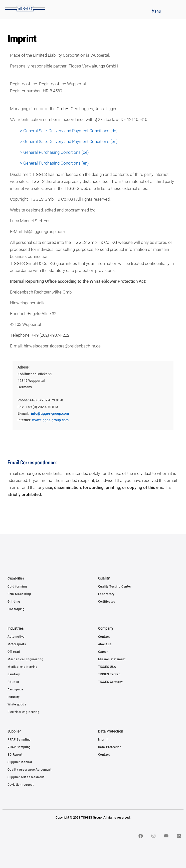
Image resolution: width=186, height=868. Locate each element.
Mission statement (112, 659)
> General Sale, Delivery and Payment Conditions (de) (69, 131)
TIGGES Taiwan (109, 674)
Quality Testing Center (115, 586)
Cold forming (17, 586)
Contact (104, 636)
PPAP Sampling (19, 739)
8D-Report (15, 754)
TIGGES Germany (111, 682)
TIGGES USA (107, 667)
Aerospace (15, 689)
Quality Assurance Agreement (29, 769)
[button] (156, 10)
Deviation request (21, 784)
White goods (17, 704)
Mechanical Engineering (25, 659)
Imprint (103, 739)
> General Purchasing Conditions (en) (54, 163)
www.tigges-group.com (50, 420)
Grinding (14, 601)
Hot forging (16, 609)
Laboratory (106, 594)
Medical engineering (23, 667)
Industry (14, 697)
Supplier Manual (20, 762)
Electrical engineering (24, 712)
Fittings (13, 682)
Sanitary (14, 674)
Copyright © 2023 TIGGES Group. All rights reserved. (93, 817)
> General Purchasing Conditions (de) (54, 152)
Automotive (16, 636)
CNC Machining (19, 594)
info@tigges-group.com (50, 413)
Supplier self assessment (26, 777)
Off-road (14, 652)
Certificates (107, 601)
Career (103, 652)
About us (105, 644)
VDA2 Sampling (19, 747)
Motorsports (17, 644)
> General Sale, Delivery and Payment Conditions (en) (69, 141)
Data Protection (110, 747)
